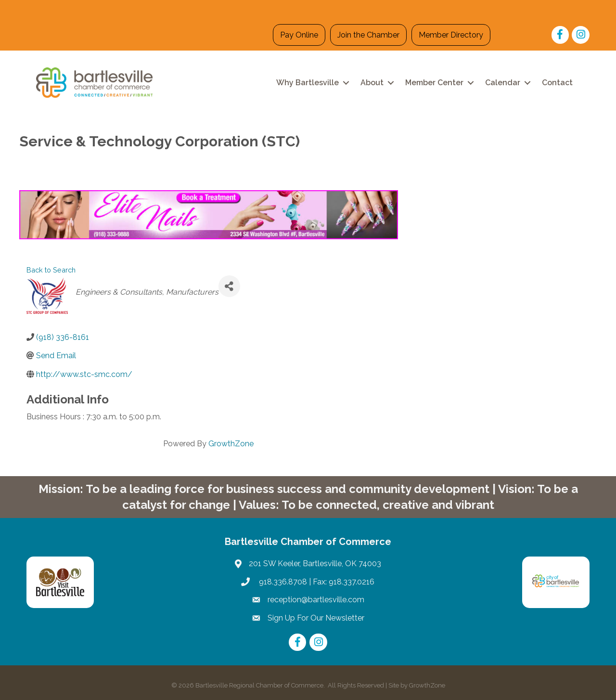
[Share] (229, 286)
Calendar (503, 83)
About (372, 83)
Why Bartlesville (308, 83)
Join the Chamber (368, 35)
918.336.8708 (282, 582)
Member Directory (451, 35)
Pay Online (299, 35)
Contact (557, 83)
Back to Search (51, 270)
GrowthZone (231, 444)
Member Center (434, 83)
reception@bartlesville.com (316, 600)
